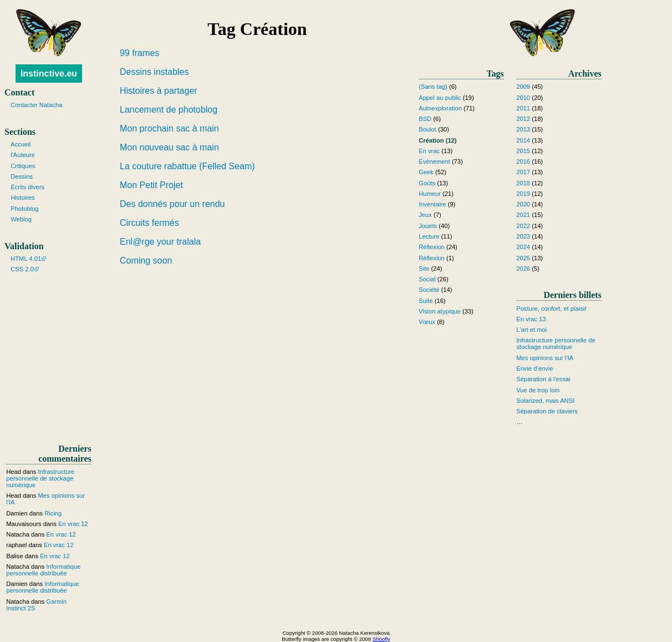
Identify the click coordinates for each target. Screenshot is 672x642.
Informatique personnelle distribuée (43, 570)
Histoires (23, 198)
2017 (523, 172)
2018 (523, 183)
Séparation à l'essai (543, 379)
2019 (523, 194)
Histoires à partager (159, 91)
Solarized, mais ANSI (545, 401)
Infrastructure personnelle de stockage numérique (556, 343)
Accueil (21, 144)
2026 (523, 269)
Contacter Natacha (36, 105)
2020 (523, 204)
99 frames (139, 53)
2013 (523, 129)
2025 (523, 258)
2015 (523, 151)
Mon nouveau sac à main (169, 147)
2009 (523, 87)
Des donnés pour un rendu (172, 204)
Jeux (425, 215)
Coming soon (146, 261)
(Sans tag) (433, 87)
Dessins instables (154, 72)
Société (429, 290)
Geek (426, 172)
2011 (523, 108)
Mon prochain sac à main (169, 128)
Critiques (23, 166)
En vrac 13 (531, 319)
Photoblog (24, 209)
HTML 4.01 (26, 259)
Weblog (21, 219)
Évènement (434, 161)
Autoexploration (440, 108)
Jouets (428, 226)
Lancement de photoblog (169, 110)
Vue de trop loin (538, 390)
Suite (426, 301)
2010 (523, 98)
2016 (523, 161)
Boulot (427, 129)
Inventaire (432, 204)
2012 (523, 119)
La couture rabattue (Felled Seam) (187, 166)
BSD (425, 119)
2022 (523, 226)
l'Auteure (23, 155)
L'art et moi (531, 330)
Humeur (430, 194)
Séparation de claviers (547, 411)
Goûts (427, 183)
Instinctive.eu (49, 74)
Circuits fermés (149, 223)
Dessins (22, 176)
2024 (523, 247)
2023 (523, 236)
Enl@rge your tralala (160, 242)
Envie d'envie (534, 368)
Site (424, 269)
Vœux (427, 322)
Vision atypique (440, 311)
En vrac (429, 151)
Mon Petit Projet (151, 185)
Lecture (429, 236)
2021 (523, 215)
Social (427, 279)
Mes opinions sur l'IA (545, 358)
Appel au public (440, 98)
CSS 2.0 (22, 269)
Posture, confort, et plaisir (551, 309)
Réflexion (432, 247)
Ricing (53, 513)
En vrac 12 (73, 524)
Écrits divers (27, 187)
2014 (523, 140)
